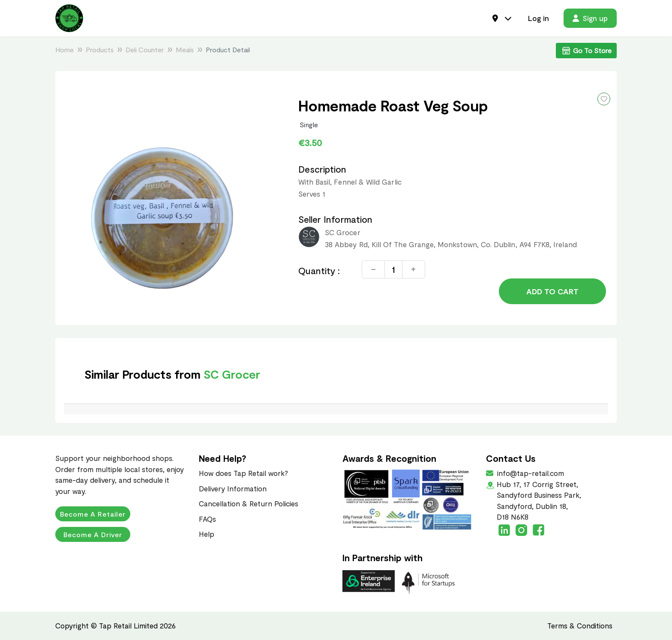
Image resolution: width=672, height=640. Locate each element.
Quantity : (319, 271)
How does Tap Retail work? (243, 473)
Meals (185, 49)
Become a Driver (93, 534)
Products (100, 49)
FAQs (207, 519)
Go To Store (586, 51)
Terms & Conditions (580, 625)
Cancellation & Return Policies (249, 503)
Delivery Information (233, 488)
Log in (538, 18)
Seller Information (335, 219)
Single (309, 124)
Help (207, 534)
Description (322, 169)
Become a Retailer (93, 514)
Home (64, 49)
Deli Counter (145, 49)
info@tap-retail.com (530, 473)
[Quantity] (393, 269)
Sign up (590, 18)
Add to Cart (552, 291)
